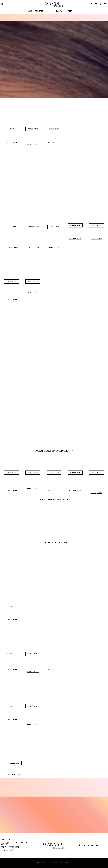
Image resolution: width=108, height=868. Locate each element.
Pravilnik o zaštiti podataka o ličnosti (15, 843)
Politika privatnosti (10, 847)
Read (30, 11)
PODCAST (39, 11)
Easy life (60, 11)
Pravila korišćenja (9, 850)
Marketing (6, 839)
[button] (12, 129)
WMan (70, 11)
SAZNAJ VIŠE (12, 142)
